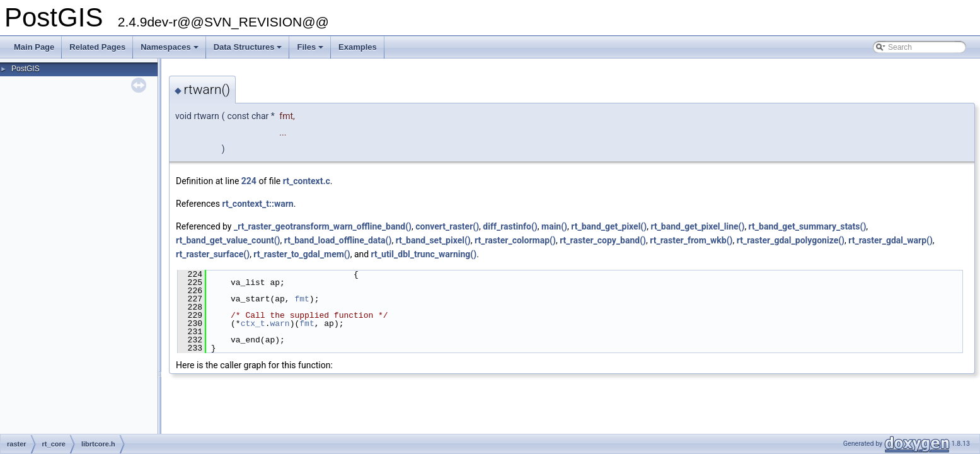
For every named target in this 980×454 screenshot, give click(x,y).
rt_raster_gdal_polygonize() (791, 240)
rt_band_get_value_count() (228, 240)
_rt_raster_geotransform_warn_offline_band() (323, 226)
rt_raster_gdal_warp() (891, 240)
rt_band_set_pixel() (433, 240)
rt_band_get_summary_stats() (808, 226)
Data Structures (249, 50)
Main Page (34, 47)
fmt (302, 299)
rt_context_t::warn (257, 204)
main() (554, 226)
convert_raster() (447, 226)
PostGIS (26, 69)
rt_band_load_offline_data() (338, 240)
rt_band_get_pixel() (609, 226)
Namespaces (170, 50)
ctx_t (253, 323)
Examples (358, 47)
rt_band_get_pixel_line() (697, 226)
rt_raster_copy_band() (603, 240)
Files (311, 50)
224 (249, 181)
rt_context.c (307, 181)
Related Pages (97, 47)
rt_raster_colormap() (515, 240)
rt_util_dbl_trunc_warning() (424, 254)
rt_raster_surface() (213, 254)
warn (280, 323)
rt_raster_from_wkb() (691, 240)
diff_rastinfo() (510, 226)
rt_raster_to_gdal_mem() (302, 254)
